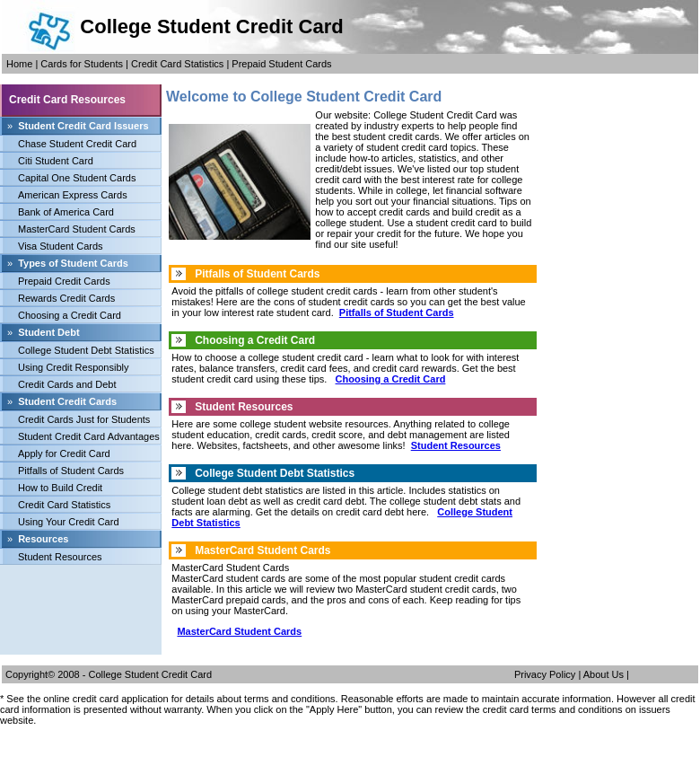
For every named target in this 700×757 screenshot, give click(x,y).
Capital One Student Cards (77, 178)
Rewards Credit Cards (66, 298)
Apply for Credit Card (64, 453)
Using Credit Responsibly (74, 367)
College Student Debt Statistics (86, 350)
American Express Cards (73, 195)
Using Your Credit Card (69, 522)
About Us (604, 674)
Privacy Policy (545, 674)
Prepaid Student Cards (281, 64)
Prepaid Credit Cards (64, 281)
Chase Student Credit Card (77, 144)
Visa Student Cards (61, 246)
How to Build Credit (60, 488)
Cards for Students (82, 64)
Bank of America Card (66, 212)
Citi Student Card (56, 161)
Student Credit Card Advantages (89, 436)
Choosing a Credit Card (70, 315)
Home (19, 64)
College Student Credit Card (151, 674)
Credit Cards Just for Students (84, 419)
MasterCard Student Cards (77, 229)
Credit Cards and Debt (67, 384)
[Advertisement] (81, 605)
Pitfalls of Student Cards (71, 471)
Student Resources (60, 557)
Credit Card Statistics (177, 64)
